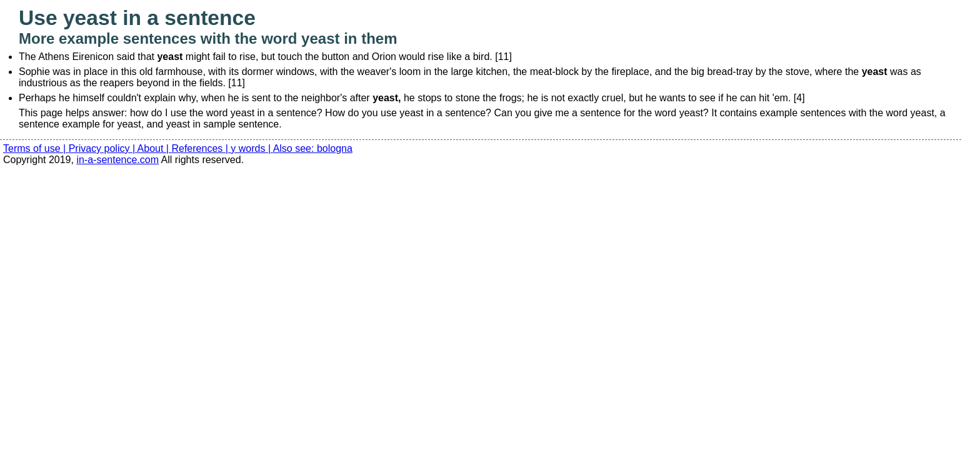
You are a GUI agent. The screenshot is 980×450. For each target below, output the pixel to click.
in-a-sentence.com (117, 160)
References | (201, 148)
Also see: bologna (313, 148)
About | (155, 148)
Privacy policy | (103, 148)
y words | (252, 148)
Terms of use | (36, 148)
